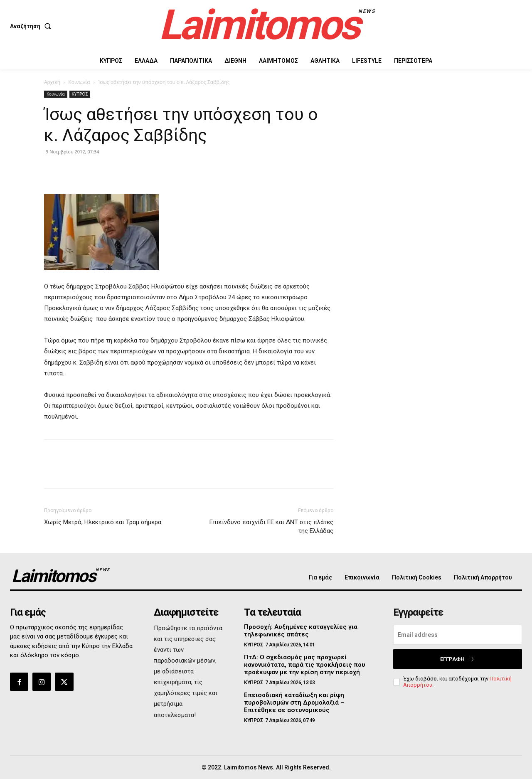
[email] (458, 635)
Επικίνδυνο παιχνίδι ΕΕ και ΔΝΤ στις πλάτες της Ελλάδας (271, 526)
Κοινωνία (79, 82)
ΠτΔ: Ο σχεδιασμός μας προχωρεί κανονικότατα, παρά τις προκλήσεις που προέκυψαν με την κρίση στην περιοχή (305, 665)
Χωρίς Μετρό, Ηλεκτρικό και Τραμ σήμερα (103, 522)
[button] (32, 26)
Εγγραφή (457, 659)
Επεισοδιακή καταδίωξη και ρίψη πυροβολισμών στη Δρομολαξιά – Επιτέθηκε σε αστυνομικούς (294, 703)
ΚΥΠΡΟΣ (80, 94)
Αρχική (52, 82)
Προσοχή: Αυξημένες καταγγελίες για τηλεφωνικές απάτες (301, 631)
